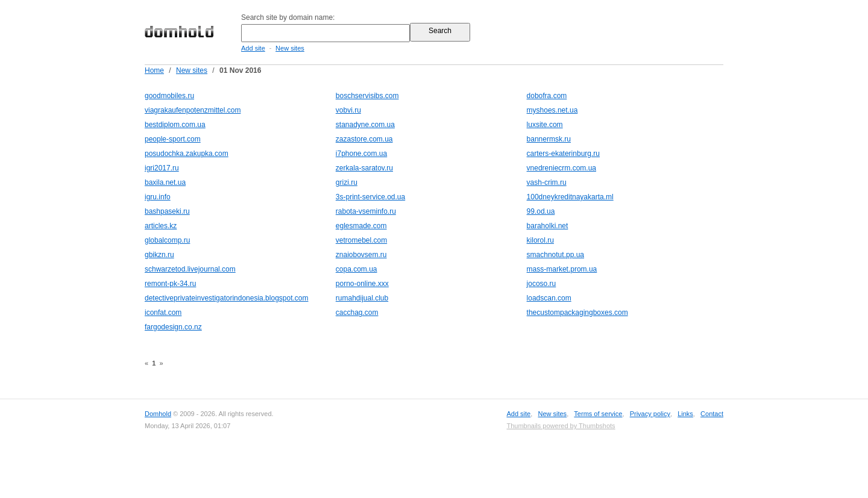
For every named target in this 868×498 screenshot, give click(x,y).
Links (685, 414)
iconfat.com (163, 313)
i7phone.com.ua (361, 154)
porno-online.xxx (362, 284)
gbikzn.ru (159, 255)
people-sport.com (173, 139)
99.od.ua (541, 211)
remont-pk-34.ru (170, 284)
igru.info (158, 197)
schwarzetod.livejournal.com (190, 269)
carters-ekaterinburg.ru (563, 154)
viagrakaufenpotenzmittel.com (193, 110)
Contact (712, 414)
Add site (253, 48)
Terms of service (598, 414)
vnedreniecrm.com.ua (561, 168)
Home (154, 70)
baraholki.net (548, 226)
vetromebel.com (361, 240)
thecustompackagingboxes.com (577, 313)
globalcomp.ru (167, 240)
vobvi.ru (348, 110)
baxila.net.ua (165, 182)
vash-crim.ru (547, 182)
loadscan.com (549, 298)
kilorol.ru (540, 240)
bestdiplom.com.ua (175, 125)
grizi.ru (347, 182)
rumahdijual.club (362, 298)
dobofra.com (547, 96)
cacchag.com (357, 313)
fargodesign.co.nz (173, 327)
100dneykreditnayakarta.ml (570, 197)
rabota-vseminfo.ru (366, 211)
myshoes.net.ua (552, 110)
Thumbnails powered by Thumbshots (561, 426)
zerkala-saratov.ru (364, 168)
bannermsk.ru (549, 139)
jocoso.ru (542, 284)
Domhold (158, 414)
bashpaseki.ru (167, 211)
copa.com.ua (357, 269)
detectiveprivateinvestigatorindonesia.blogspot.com (227, 298)
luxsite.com (545, 125)
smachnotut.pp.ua (555, 255)
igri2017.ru (162, 168)
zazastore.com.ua (364, 139)
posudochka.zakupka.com (187, 154)
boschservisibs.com (367, 96)
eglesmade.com (361, 226)
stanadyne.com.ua (365, 125)
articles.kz (161, 226)
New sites (290, 48)
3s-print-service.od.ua (370, 197)
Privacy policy (650, 414)
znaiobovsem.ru (361, 255)
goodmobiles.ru (169, 96)
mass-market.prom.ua (562, 269)
